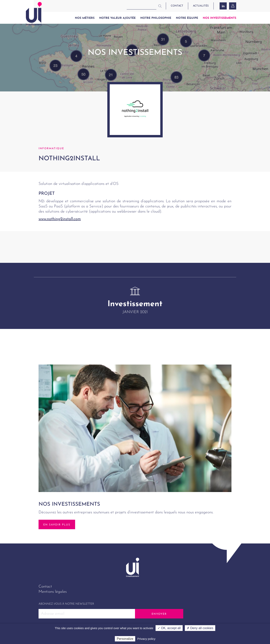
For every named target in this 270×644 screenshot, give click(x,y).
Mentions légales (53, 592)
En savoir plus (57, 525)
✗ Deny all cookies (200, 628)
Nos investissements (219, 18)
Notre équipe (187, 18)
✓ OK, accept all (169, 628)
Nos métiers (85, 18)
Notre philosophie (156, 18)
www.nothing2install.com (60, 219)
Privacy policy (146, 639)
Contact (45, 587)
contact (177, 6)
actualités (201, 6)
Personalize (125, 639)
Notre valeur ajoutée (117, 18)
